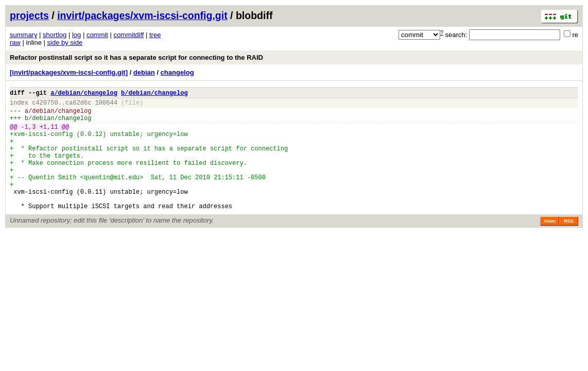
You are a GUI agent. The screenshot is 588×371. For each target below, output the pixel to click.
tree (155, 35)
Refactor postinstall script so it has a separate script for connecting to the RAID (136, 57)
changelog (177, 72)
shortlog (55, 35)
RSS (569, 246)
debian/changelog (62, 115)
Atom (550, 246)
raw (15, 43)
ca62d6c (78, 105)
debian (144, 72)
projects (29, 15)
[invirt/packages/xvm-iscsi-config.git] (69, 72)
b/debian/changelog (154, 94)
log (76, 35)
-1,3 (29, 134)
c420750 (45, 105)
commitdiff (128, 35)
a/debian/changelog (84, 94)
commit (97, 35)
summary (23, 35)
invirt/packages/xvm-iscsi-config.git (142, 15)
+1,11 (49, 134)
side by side (65, 43)
